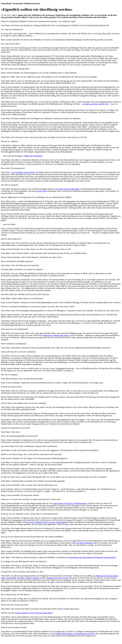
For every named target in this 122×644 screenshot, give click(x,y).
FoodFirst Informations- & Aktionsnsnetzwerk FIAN (74, 634)
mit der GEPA (41, 191)
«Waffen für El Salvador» (33, 156)
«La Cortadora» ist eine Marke (23, 172)
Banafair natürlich (32, 578)
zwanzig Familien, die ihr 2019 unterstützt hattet (33, 613)
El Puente (21, 578)
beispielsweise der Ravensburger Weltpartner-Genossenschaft (92, 557)
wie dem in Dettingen (85, 543)
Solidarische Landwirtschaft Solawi (55, 335)
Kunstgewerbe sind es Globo (58, 578)
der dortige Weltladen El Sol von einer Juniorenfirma (46, 522)
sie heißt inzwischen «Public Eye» (96, 104)
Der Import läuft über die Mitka (67, 189)
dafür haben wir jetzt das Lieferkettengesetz (70, 503)
